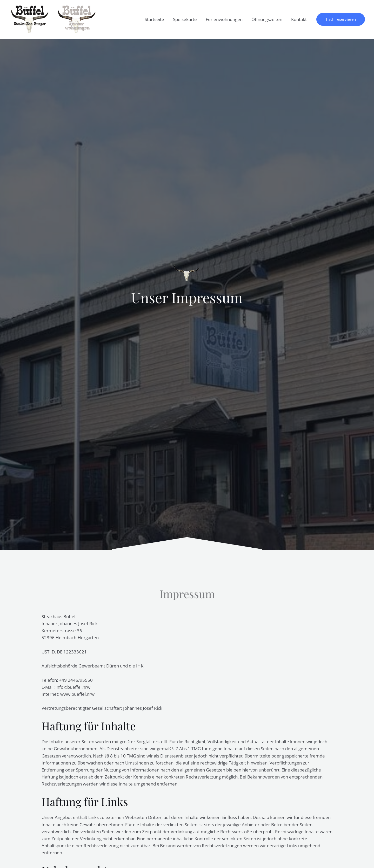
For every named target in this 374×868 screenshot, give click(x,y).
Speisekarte (185, 19)
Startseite (154, 19)
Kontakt (299, 19)
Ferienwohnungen (224, 19)
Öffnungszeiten (267, 19)
